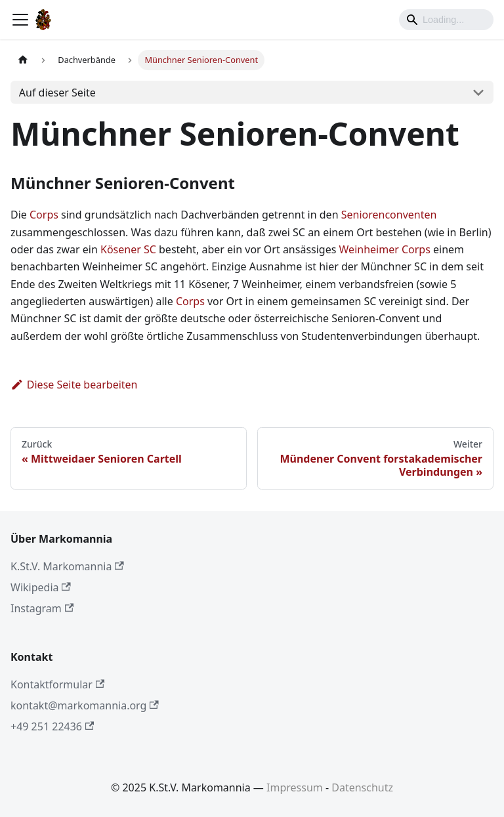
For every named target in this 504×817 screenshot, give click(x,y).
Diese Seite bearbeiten (74, 385)
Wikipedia (41, 587)
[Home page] (23, 60)
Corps (44, 215)
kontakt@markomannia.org (85, 705)
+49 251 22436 (52, 726)
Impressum (295, 787)
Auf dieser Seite (57, 93)
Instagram (42, 608)
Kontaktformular (57, 684)
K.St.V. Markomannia (67, 566)
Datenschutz (362, 787)
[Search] (446, 20)
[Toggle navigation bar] (20, 20)
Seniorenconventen (389, 215)
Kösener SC (128, 249)
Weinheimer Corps (385, 249)
